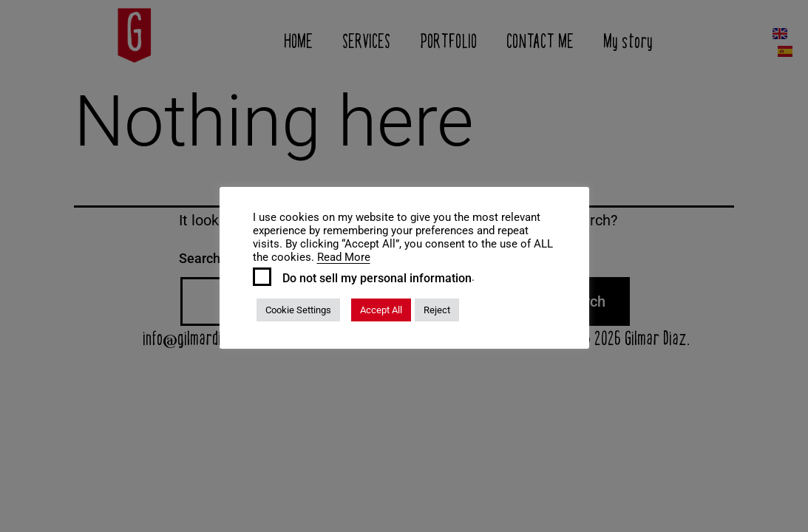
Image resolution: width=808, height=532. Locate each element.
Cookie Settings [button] (298, 310)
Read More (344, 257)
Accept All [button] (381, 310)
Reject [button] (437, 310)
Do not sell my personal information (377, 279)
